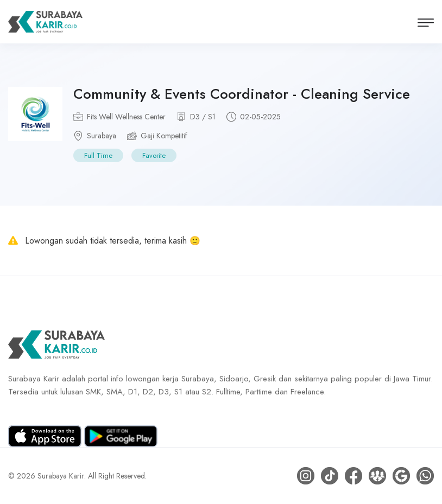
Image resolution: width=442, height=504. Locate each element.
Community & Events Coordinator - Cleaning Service (242, 94)
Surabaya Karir (61, 476)
